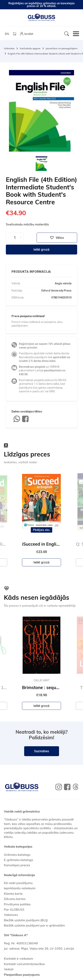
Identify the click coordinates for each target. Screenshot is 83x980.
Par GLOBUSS (14, 909)
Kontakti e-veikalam (19, 958)
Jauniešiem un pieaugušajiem (62, 48)
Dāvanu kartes (15, 899)
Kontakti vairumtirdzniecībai (24, 964)
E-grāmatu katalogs (19, 860)
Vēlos (57, 238)
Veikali (9, 969)
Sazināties (42, 751)
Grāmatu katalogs (17, 855)
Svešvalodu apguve (30, 48)
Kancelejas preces (17, 865)
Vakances (11, 915)
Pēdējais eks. (42, 530)
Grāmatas (9, 48)
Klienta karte (13, 894)
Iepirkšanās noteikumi (20, 888)
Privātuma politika (17, 904)
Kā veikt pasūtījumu (18, 883)
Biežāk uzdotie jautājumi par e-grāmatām (34, 925)
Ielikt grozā (41, 250)
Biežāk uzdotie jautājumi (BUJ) (26, 920)
